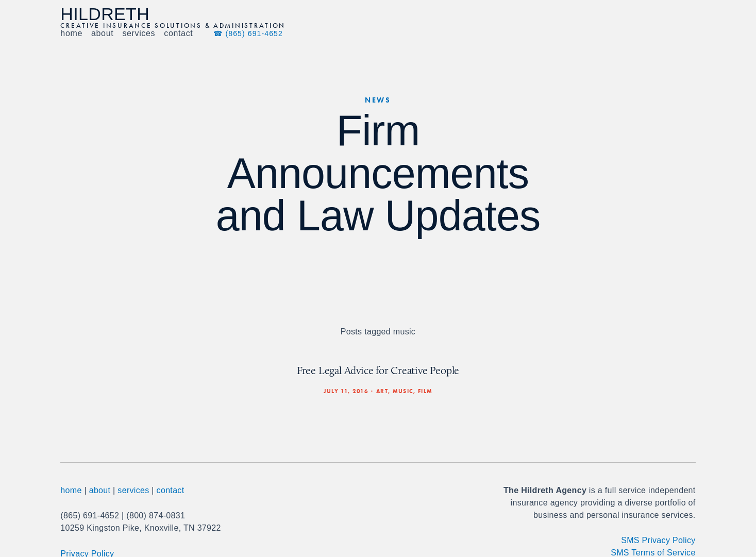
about (100, 490)
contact (171, 490)
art (382, 391)
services (133, 490)
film (425, 391)
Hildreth (105, 14)
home (71, 490)
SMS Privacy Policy (658, 540)
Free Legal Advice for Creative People (378, 370)
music (403, 391)
